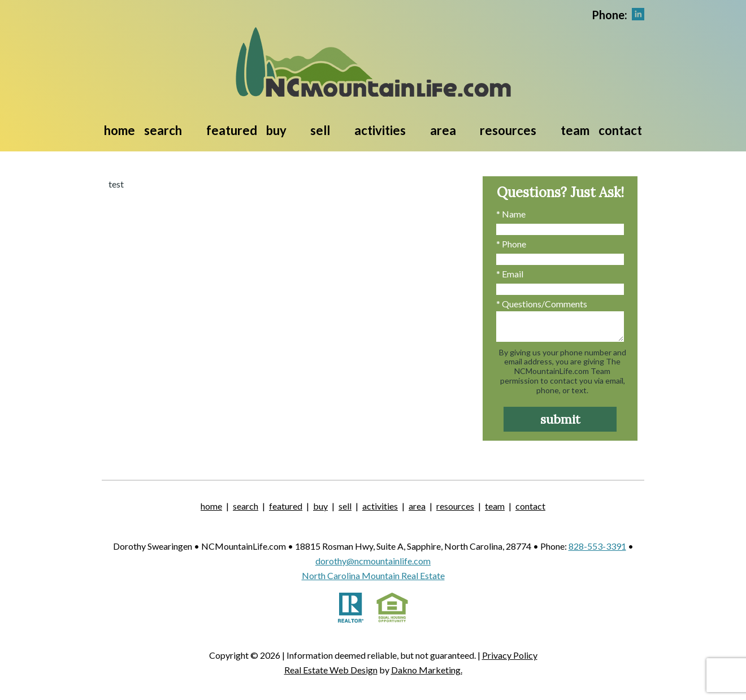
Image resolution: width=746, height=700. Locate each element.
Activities (380, 506)
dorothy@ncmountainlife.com (373, 561)
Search (246, 506)
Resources (455, 506)
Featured (232, 130)
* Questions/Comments (542, 304)
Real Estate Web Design (331, 670)
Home (120, 130)
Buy (320, 506)
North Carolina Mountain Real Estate (373, 575)
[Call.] (610, 14)
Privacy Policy (510, 655)
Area (417, 506)
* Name (511, 214)
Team (575, 130)
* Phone (511, 244)
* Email (510, 274)
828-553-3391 (597, 546)
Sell (345, 506)
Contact (620, 130)
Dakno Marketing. (427, 670)
